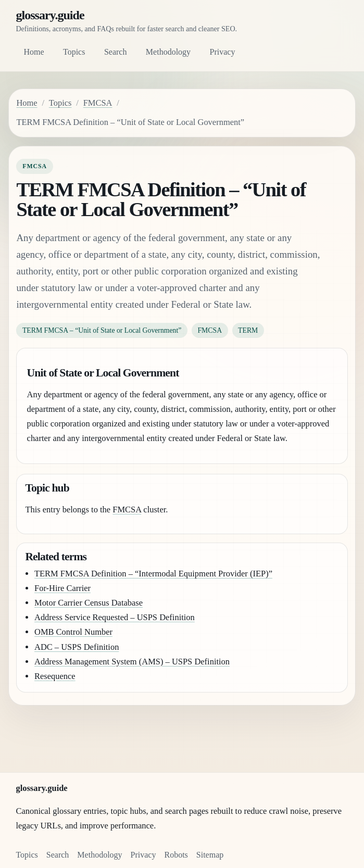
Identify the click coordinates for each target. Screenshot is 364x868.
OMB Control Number (73, 632)
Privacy (223, 52)
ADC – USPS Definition (77, 647)
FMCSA (98, 103)
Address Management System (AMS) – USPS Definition (132, 662)
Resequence (55, 676)
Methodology (168, 52)
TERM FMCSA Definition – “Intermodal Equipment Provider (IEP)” (153, 574)
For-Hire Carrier (62, 588)
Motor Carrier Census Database (89, 603)
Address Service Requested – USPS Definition (115, 617)
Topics (74, 52)
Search (116, 52)
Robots (176, 855)
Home (34, 52)
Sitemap (210, 855)
